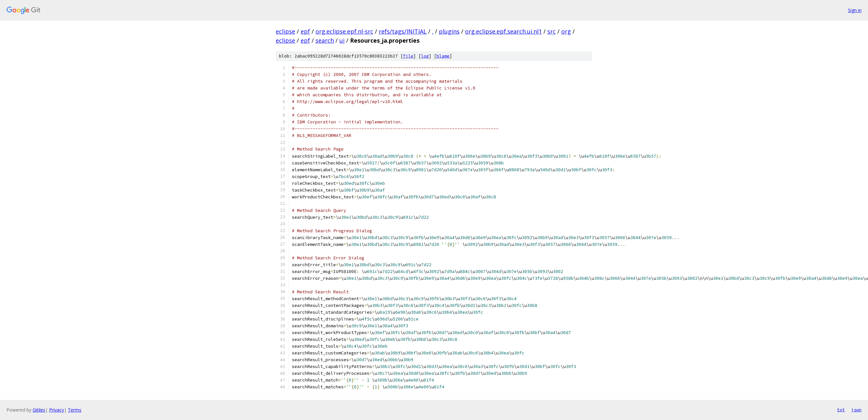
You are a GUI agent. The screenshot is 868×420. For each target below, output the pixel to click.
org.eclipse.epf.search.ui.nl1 (503, 31)
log (425, 56)
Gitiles (39, 410)
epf (305, 31)
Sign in (855, 10)
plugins (449, 31)
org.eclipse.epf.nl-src (344, 31)
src (552, 31)
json (856, 410)
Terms (75, 410)
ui (342, 40)
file (408, 56)
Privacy (57, 410)
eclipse (285, 31)
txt (841, 410)
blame (443, 56)
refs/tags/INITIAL (403, 31)
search (325, 40)
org (566, 31)
